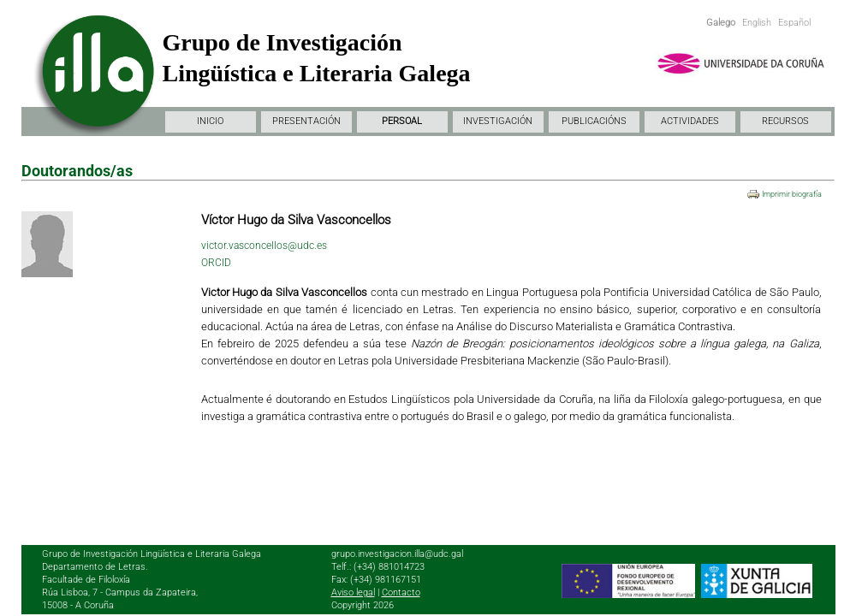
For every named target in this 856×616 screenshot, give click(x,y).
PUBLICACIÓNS (594, 121)
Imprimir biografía (792, 194)
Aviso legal (353, 592)
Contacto (401, 592)
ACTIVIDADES (690, 121)
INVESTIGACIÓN (498, 121)
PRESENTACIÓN (306, 121)
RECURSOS (785, 121)
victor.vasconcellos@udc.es (264, 246)
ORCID (216, 263)
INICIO (210, 121)
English (757, 23)
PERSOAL (402, 121)
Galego (721, 23)
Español (794, 23)
